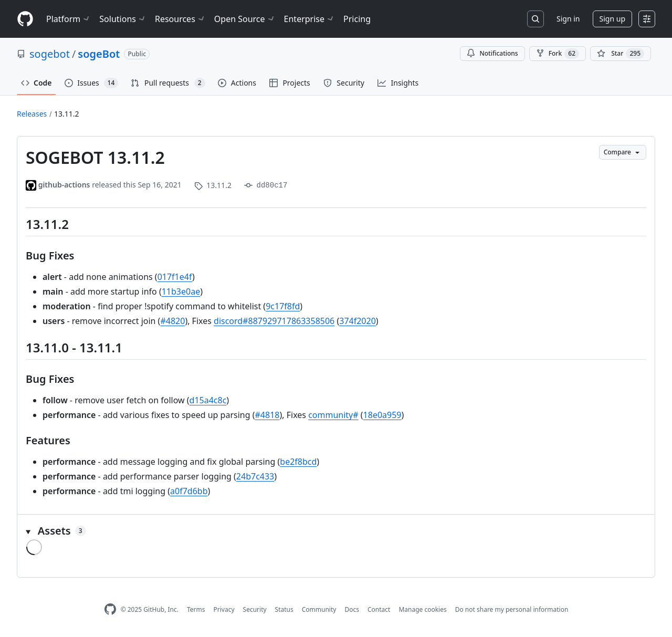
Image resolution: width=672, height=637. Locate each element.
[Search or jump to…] (535, 19)
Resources (180, 19)
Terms (196, 609)
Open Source (245, 19)
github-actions (64, 185)
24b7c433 (255, 476)
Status (284, 609)
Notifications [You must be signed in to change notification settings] (492, 53)
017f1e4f (175, 277)
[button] (336, 531)
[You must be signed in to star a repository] (621, 54)
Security (255, 609)
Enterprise (309, 19)
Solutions (123, 19)
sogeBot (99, 54)
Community (319, 609)
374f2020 (358, 321)
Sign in (568, 19)
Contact (379, 609)
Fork (558, 54)
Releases (32, 114)
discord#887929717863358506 (274, 321)
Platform (69, 19)
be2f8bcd (298, 462)
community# (333, 415)
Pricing (357, 19)
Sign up (612, 19)
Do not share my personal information (512, 609)
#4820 (172, 321)
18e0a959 (382, 415)
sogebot (50, 54)
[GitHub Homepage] (110, 609)
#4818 (267, 415)
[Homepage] (25, 19)
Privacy (224, 609)
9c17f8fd (283, 306)
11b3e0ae (181, 291)
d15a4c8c (208, 400)
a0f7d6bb (189, 491)
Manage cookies (422, 609)
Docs (352, 609)
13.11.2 (67, 114)
